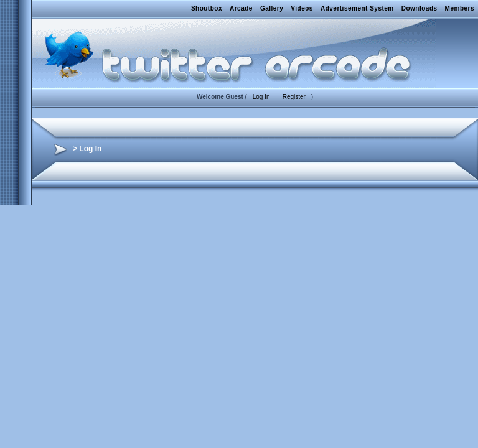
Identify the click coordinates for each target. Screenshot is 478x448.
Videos (302, 8)
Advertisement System (357, 8)
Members (460, 8)
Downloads (419, 8)
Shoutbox (207, 8)
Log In (261, 97)
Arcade (241, 8)
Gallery (272, 8)
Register (294, 97)
